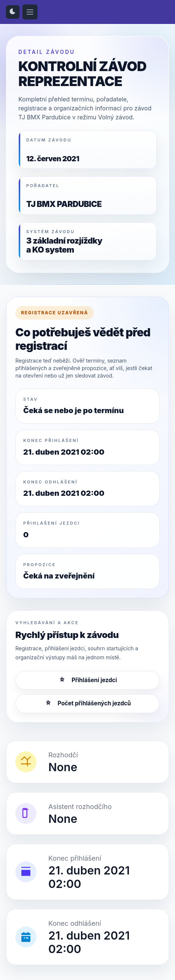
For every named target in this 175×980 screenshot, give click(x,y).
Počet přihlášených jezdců (87, 703)
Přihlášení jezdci (87, 680)
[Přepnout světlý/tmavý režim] (13, 12)
